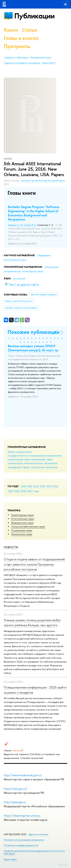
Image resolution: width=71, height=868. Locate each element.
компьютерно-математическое (25, 463)
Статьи (30, 30)
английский (19, 279)
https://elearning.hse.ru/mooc (22, 816)
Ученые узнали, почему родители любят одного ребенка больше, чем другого (32, 623)
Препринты (17, 46)
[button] (9, 338)
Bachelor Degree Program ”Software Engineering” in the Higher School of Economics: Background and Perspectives (34, 213)
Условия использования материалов (24, 840)
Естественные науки (23, 519)
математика (51, 463)
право (26, 467)
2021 (56, 486)
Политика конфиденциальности (21, 845)
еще (36, 491)
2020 (10, 491)
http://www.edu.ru (15, 802)
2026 (23, 486)
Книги (11, 30)
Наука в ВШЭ (49, 63)
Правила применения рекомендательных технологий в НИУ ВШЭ (34, 852)
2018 (23, 491)
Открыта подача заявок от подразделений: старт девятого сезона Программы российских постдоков (35, 564)
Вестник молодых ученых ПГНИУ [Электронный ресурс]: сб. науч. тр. (33, 348)
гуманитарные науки (19, 459)
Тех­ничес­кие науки (22, 534)
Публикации (34, 16)
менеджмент (15, 467)
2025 (30, 486)
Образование (44, 255)
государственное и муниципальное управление (35, 455)
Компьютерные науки (15, 260)
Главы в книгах (21, 38)
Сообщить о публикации (16, 57)
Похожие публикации (34, 332)
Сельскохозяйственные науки (28, 526)
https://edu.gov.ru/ (16, 789)
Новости (11, 547)
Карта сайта (10, 859)
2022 (49, 486)
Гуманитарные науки (22, 515)
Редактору (62, 864)
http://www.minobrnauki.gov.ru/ (23, 775)
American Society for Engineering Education (43, 181)
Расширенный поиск (41, 57)
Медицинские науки (22, 523)
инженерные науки (42, 459)
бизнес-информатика (20, 452)
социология (38, 467)
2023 (43, 486)
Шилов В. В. (30, 225)
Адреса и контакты (38, 834)
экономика (51, 467)
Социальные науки (22, 530)
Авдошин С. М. (16, 225)
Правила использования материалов (22, 63)
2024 (36, 486)
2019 (17, 491)
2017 (30, 491)
